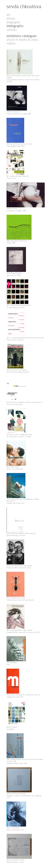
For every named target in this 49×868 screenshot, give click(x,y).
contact (12, 30)
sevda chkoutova (24, 6)
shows (11, 18)
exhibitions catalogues (22, 36)
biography (13, 22)
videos (11, 43)
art (8, 15)
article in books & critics (22, 40)
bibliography (15, 26)
